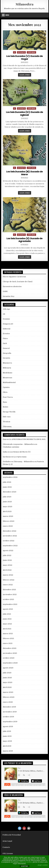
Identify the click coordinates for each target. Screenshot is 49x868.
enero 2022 (8, 585)
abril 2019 (7, 746)
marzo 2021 (8, 634)
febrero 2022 (9, 580)
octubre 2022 (9, 541)
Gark (5, 343)
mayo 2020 (8, 682)
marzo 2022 (8, 575)
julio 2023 (7, 497)
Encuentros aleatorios (12, 286)
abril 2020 (7, 687)
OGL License (8, 853)
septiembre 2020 (10, 663)
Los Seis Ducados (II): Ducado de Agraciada (24, 240)
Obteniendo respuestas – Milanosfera (19, 444)
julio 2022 (7, 555)
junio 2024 (7, 487)
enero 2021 (8, 643)
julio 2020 (7, 673)
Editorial (7, 329)
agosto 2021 (8, 609)
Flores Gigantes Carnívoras (14, 277)
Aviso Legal (7, 841)
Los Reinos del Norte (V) (20, 452)
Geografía (21, 52)
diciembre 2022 (10, 531)
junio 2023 (7, 502)
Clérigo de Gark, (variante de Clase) (18, 282)
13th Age (6, 309)
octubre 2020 (9, 658)
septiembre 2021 (10, 604)
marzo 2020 (8, 692)
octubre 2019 (8, 717)
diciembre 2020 (10, 648)
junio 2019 (7, 736)
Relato (6, 407)
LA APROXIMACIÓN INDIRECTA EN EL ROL (27, 439)
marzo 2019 (8, 751)
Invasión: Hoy (9, 296)
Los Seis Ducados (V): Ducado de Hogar (24, 57)
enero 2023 (8, 526)
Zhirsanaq (31, 52)
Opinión (6, 387)
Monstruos (8, 378)
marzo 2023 (8, 516)
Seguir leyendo (25, 75)
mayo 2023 (8, 507)
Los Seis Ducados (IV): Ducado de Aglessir (24, 113)
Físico (5, 338)
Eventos (6, 334)
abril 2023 (7, 511)
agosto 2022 (8, 551)
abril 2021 (7, 629)
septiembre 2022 (10, 546)
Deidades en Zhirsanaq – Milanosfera (18, 462)
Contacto (6, 847)
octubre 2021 (8, 599)
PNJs (5, 392)
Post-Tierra (8, 397)
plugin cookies (43, 865)
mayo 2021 (7, 624)
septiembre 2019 (10, 722)
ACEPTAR (24, 866)
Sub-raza (7, 417)
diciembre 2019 (9, 707)
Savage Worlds (9, 412)
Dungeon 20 (8, 324)
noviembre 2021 (10, 594)
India (5, 452)
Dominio (6, 319)
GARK (5, 291)
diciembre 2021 (9, 590)
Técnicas (7, 422)
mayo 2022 (8, 565)
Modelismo (8, 373)
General (6, 348)
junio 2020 (7, 678)
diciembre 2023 (10, 492)
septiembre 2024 (10, 477)
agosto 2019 (8, 726)
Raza (5, 402)
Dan (5, 439)
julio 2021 (7, 614)
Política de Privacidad (12, 835)
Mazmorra (7, 363)
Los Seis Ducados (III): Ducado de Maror (24, 173)
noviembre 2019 (10, 712)
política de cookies (25, 862)
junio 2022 (7, 560)
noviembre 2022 (10, 536)
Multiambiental (9, 382)
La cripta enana (20, 457)
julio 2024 (7, 482)
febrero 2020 (9, 697)
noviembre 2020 (10, 653)
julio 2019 (7, 731)
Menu (7, 15)
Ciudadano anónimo (11, 447)
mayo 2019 (7, 741)
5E (15, 52)
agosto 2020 (8, 668)
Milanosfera (24, 4)
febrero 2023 (9, 521)
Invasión (6, 358)
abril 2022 (7, 570)
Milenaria (7, 368)
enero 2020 (8, 702)
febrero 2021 (8, 638)
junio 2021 (7, 619)
